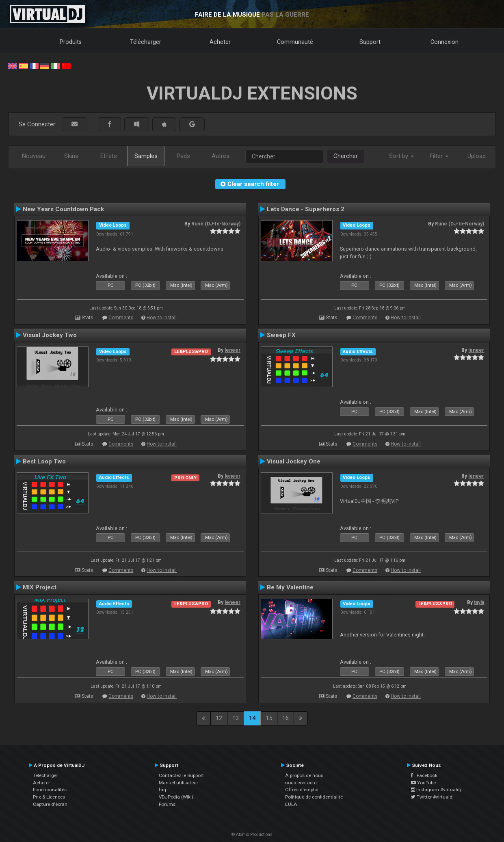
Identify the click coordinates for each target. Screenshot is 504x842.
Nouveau (34, 156)
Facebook (424, 775)
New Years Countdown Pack (63, 209)
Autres (221, 156)
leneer (233, 350)
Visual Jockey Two (50, 335)
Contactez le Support (181, 775)
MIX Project (40, 587)
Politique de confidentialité (314, 797)
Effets (109, 156)
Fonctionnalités (50, 790)
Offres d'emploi (302, 790)
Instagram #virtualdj (436, 790)
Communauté (295, 42)
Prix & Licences (49, 797)
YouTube (423, 783)
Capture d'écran (50, 804)
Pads (183, 156)
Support (370, 42)
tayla (479, 602)
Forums (167, 804)
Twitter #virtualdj (432, 797)
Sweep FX (281, 335)
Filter (439, 156)
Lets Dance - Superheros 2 (306, 209)
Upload (477, 156)
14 (252, 718)
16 (286, 718)
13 (236, 718)
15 (269, 718)
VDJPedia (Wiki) (176, 797)
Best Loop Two (44, 461)
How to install (162, 318)
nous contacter (302, 783)
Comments (121, 318)
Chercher (346, 156)
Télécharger (146, 42)
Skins (71, 156)
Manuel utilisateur (178, 783)
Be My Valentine (290, 587)
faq (162, 790)
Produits (71, 42)
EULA (291, 804)
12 (219, 718)
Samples (146, 156)
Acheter (220, 42)
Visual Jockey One (294, 461)
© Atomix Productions (252, 834)
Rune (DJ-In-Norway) (216, 224)
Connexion (445, 42)
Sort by (401, 156)
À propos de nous (304, 775)
